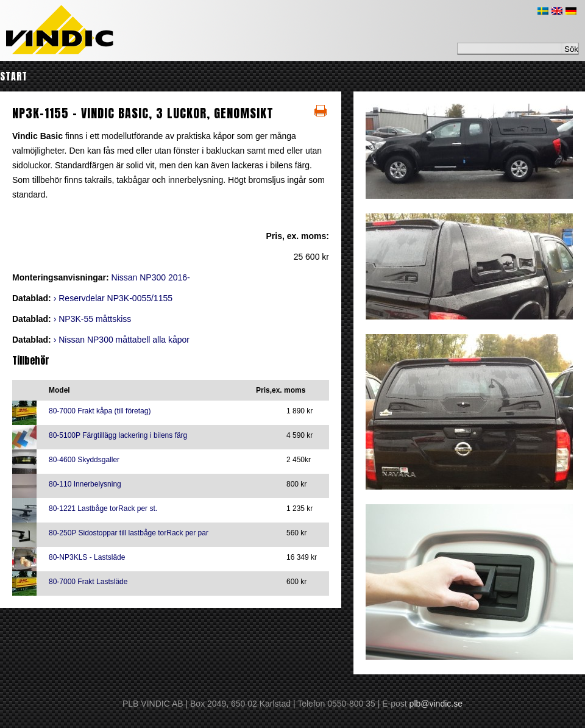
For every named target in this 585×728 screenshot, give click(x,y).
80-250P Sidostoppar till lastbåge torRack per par (129, 533)
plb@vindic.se (436, 704)
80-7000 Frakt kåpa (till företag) (100, 411)
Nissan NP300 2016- (151, 277)
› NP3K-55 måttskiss (93, 319)
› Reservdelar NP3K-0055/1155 (113, 298)
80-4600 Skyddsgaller (84, 460)
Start (14, 76)
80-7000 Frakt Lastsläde (88, 582)
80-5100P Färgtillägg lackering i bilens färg (118, 435)
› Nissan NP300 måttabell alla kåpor (122, 340)
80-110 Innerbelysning (85, 484)
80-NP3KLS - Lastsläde (87, 557)
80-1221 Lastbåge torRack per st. (103, 509)
